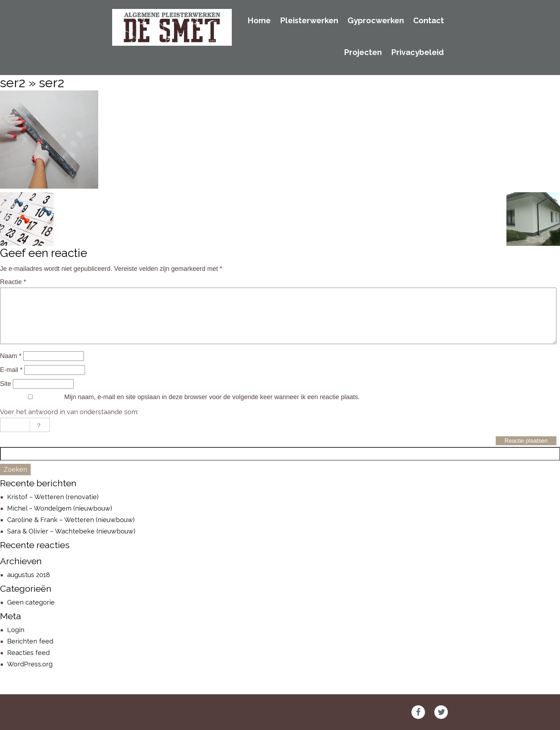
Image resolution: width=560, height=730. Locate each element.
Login (16, 630)
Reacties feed (28, 653)
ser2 (13, 83)
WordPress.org (30, 664)
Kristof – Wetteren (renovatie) (53, 497)
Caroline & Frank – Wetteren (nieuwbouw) (71, 520)
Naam (11, 356)
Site (6, 384)
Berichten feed (30, 641)
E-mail (11, 370)
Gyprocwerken (376, 21)
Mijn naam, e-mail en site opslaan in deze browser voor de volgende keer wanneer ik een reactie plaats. (212, 397)
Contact (429, 21)
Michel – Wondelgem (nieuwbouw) (60, 508)
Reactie (13, 282)
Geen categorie (31, 602)
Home (259, 21)
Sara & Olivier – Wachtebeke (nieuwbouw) (71, 531)
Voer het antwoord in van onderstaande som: (69, 412)
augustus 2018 (29, 575)
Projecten (363, 53)
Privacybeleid (417, 53)
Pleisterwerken (309, 21)
